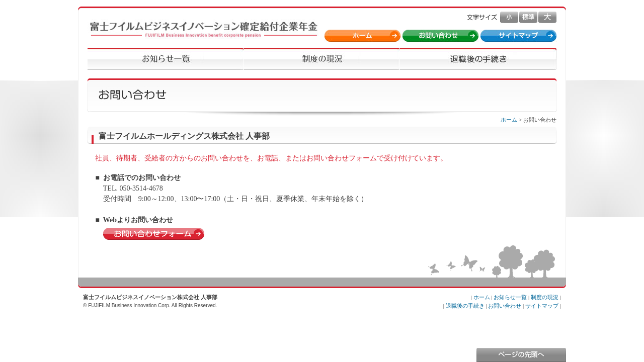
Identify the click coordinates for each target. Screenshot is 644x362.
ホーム (509, 120)
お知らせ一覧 (510, 297)
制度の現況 (545, 297)
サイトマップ (542, 306)
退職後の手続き (465, 306)
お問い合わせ (505, 306)
